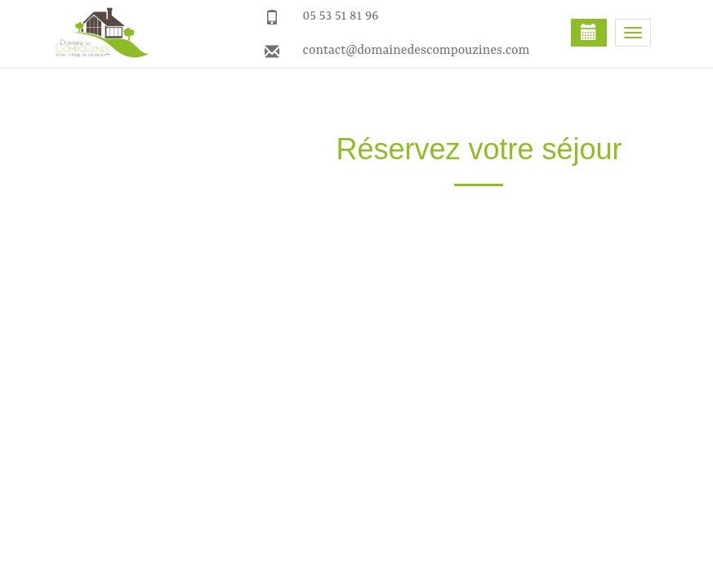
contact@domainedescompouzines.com (417, 51)
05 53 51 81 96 (341, 16)
